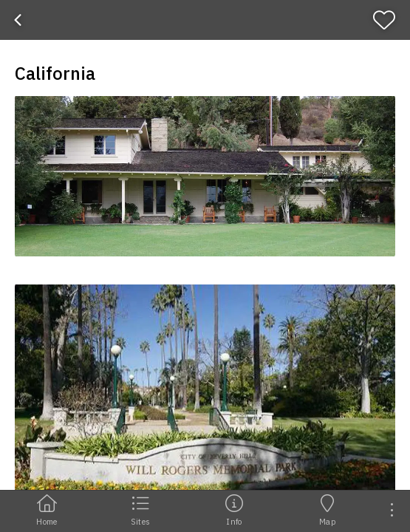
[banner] (205, 20)
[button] (205, 176)
